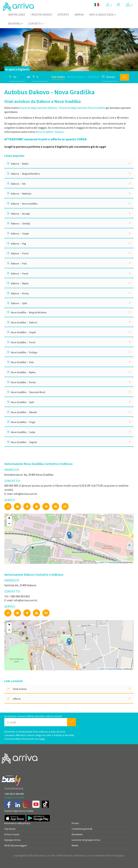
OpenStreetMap (115, 562)
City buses (10, 829)
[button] (109, 5)
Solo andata (58, 77)
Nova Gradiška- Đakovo (50, 132)
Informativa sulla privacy (17, 823)
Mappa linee (17, 15)
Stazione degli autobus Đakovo (38, 108)
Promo (75, 823)
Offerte (63, 15)
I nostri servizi (41, 15)
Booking (16, 23)
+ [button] (9, 519)
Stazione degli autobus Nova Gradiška (82, 108)
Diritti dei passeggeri (16, 845)
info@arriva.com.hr (14, 797)
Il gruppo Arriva (12, 840)
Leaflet (101, 562)
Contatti (36, 23)
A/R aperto (94, 77)
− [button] (9, 524)
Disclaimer (77, 834)
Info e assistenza (103, 15)
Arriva (79, 15)
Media (75, 845)
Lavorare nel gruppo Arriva (86, 840)
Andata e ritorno (76, 77)
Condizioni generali (82, 829)
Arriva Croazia (12, 834)
